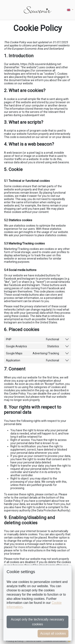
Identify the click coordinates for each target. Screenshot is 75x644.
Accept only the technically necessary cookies (38, 622)
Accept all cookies (53, 633)
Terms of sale (33, 641)
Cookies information (55, 641)
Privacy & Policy (15, 641)
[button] (70, 10)
